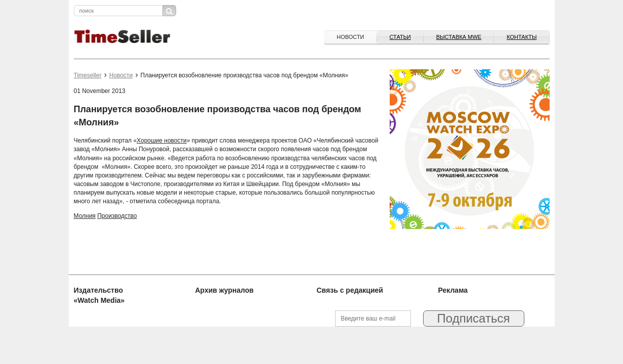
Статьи (400, 37)
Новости (350, 37)
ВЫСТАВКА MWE (459, 37)
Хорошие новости (162, 141)
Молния (85, 216)
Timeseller (88, 75)
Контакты (522, 37)
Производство (117, 216)
